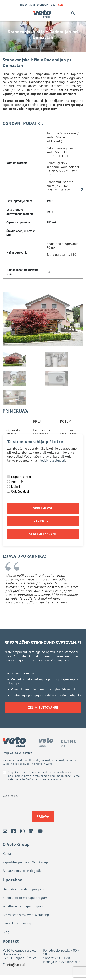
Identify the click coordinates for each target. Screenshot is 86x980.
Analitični (18, 482)
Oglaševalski (20, 491)
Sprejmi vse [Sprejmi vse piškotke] (43, 508)
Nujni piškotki (21, 477)
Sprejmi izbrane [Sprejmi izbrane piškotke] (43, 534)
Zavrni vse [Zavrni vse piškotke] (43, 521)
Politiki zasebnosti (52, 460)
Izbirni (16, 487)
